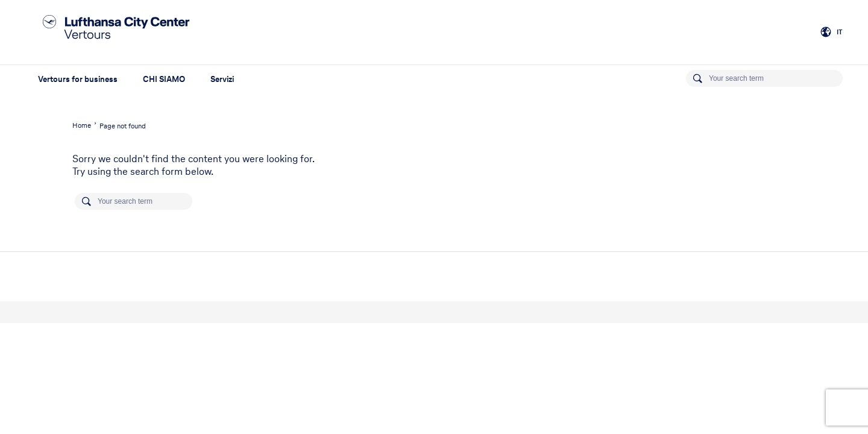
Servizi (222, 79)
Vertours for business (78, 79)
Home (82, 125)
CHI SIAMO (164, 79)
